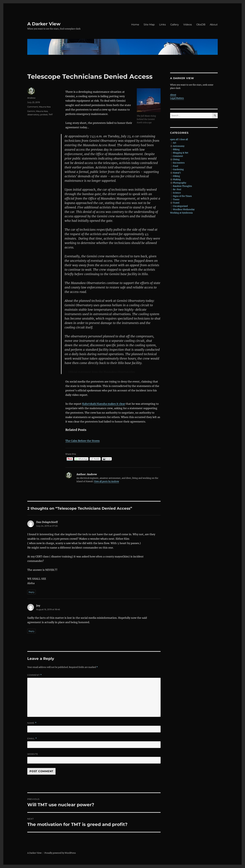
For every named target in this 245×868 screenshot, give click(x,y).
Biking (176, 149)
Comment (33, 107)
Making (177, 179)
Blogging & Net (181, 153)
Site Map (149, 25)
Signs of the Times (182, 196)
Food (175, 166)
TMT (51, 114)
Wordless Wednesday (184, 209)
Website (33, 754)
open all (174, 139)
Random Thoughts (182, 186)
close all (184, 139)
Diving (176, 159)
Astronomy (179, 146)
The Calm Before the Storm (83, 441)
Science (177, 193)
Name (32, 723)
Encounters (179, 163)
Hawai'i (177, 173)
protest (44, 114)
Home (135, 25)
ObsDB (201, 25)
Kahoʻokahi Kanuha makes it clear (104, 404)
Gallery (175, 25)
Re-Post (177, 189)
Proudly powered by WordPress (60, 853)
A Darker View (44, 24)
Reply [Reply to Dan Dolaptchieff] (31, 592)
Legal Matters (177, 98)
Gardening (178, 169)
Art (175, 143)
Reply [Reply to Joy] (31, 631)
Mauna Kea (45, 107)
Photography (180, 183)
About (214, 25)
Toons (176, 199)
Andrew (31, 98)
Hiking (176, 176)
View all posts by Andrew (106, 481)
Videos (188, 25)
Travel (176, 203)
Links (162, 25)
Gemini (31, 111)
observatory (33, 114)
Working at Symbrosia (181, 213)
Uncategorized (180, 206)
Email (32, 739)
